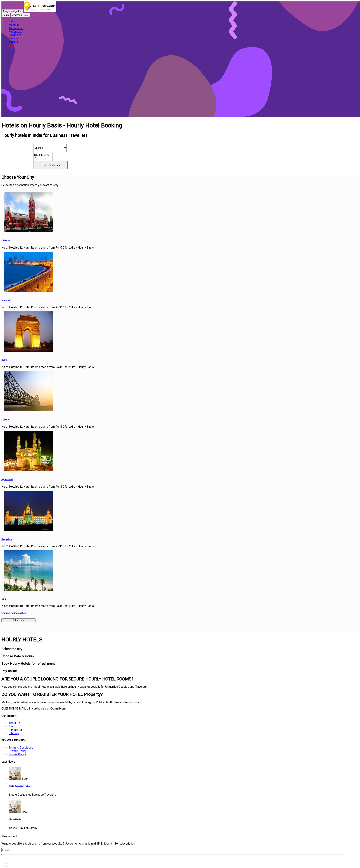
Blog (11, 726)
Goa (4, 599)
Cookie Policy (17, 754)
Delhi (12, 21)
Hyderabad (15, 32)
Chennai (14, 38)
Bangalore (15, 35)
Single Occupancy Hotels (19, 786)
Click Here (18, 620)
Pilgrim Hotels (15, 819)
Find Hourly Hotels (52, 165)
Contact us (15, 730)
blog (11, 45)
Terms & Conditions (21, 748)
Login (6, 15)
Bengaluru (7, 539)
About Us (14, 723)
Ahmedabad (16, 28)
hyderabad (7, 479)
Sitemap (14, 733)
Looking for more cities (14, 613)
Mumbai (14, 25)
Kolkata (13, 42)
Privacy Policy (18, 751)
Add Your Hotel (20, 15)
